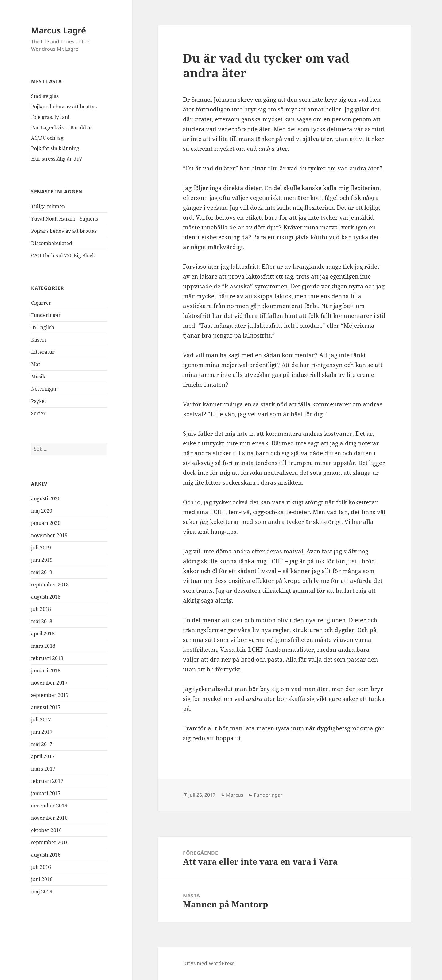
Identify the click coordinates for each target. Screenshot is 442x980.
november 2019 (49, 535)
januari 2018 (46, 670)
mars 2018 (43, 646)
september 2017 (50, 695)
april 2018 (43, 634)
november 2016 (49, 818)
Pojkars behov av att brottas (64, 107)
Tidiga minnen (48, 206)
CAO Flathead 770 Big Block (63, 256)
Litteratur (43, 352)
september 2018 (50, 584)
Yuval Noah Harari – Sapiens (64, 219)
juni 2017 (42, 732)
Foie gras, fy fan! (50, 117)
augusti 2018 (46, 597)
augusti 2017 (46, 707)
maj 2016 (42, 892)
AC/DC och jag (47, 138)
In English (43, 327)
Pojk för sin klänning (55, 148)
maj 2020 (42, 511)
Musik (38, 377)
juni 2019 (42, 560)
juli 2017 (41, 720)
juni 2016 (42, 879)
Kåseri (39, 340)
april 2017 (43, 756)
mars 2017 (43, 769)
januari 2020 (46, 523)
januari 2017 (46, 793)
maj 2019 (42, 572)
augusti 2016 (46, 855)
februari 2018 (47, 658)
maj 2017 (42, 744)
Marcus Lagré (58, 30)
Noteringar (44, 389)
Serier (38, 413)
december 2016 (49, 806)
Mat (36, 364)
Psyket (39, 401)
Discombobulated (52, 243)
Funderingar (46, 315)
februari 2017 (47, 781)
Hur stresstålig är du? (56, 159)
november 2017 (49, 683)
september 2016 (50, 842)
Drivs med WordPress (209, 963)
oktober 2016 (46, 830)
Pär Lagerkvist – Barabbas (62, 127)
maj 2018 (42, 621)
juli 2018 (41, 609)
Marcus (235, 795)
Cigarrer (41, 303)
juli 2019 (41, 548)
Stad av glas (45, 96)
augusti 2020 (46, 498)
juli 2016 (41, 867)
